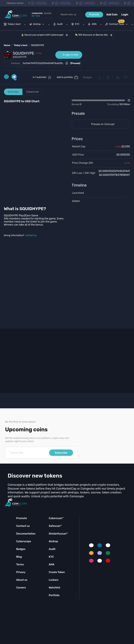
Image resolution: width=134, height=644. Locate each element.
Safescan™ (55, 526)
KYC (51, 557)
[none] (37, 25)
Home (7, 45)
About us (22, 580)
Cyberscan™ (56, 518)
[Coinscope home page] (16, 15)
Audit (52, 549)
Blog (19, 557)
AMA (52, 564)
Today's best (21, 45)
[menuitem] (12, 25)
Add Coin (112, 15)
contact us (31, 235)
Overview (13, 92)
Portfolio (54, 595)
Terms (20, 564)
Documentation (26, 534)
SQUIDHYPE (37, 45)
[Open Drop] (101, 103)
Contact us (23, 526)
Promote (94, 15)
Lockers (54, 580)
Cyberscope (24, 541)
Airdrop (53, 541)
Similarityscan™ (58, 534)
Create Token (57, 572)
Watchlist (55, 588)
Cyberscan (33, 92)
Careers (21, 588)
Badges (88, 77)
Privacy (21, 572)
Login (125, 15)
